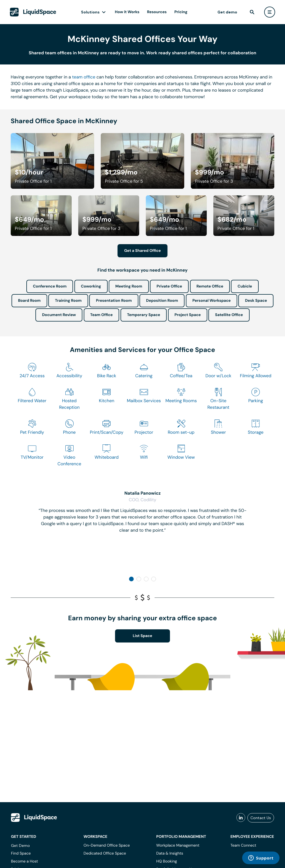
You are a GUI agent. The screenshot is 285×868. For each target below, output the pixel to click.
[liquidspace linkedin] (241, 818)
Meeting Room (129, 286)
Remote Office (210, 286)
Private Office (169, 286)
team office (84, 77)
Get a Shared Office (142, 251)
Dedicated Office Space (105, 853)
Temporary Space (144, 315)
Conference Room (50, 286)
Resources (157, 12)
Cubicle (245, 286)
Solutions (91, 12)
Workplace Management (178, 846)
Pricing (181, 12)
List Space (143, 636)
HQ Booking (167, 861)
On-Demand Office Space (107, 846)
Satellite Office (229, 315)
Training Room (68, 301)
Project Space (188, 315)
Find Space (21, 853)
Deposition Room (162, 301)
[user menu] (269, 12)
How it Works (128, 12)
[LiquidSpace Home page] (33, 12)
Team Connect (243, 846)
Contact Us (261, 818)
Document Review (59, 315)
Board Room (29, 301)
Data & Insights (170, 853)
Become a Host (24, 861)
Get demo (227, 12)
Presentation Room (114, 301)
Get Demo (20, 846)
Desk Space (256, 301)
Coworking (91, 286)
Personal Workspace (212, 301)
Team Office (102, 315)
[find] (252, 12)
